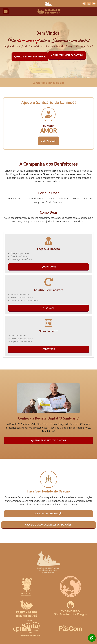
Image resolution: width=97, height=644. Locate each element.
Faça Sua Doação (48, 249)
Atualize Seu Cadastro (48, 290)
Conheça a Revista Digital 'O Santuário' (49, 418)
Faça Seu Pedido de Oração (49, 491)
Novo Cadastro (48, 331)
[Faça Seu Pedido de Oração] (48, 479)
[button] (6, 11)
